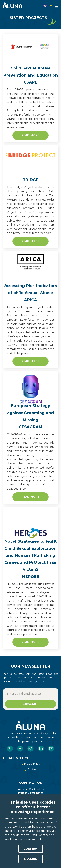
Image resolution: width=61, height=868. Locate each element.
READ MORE (30, 241)
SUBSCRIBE (31, 704)
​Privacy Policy (30, 764)
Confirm (31, 849)
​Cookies (30, 769)
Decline (30, 859)
